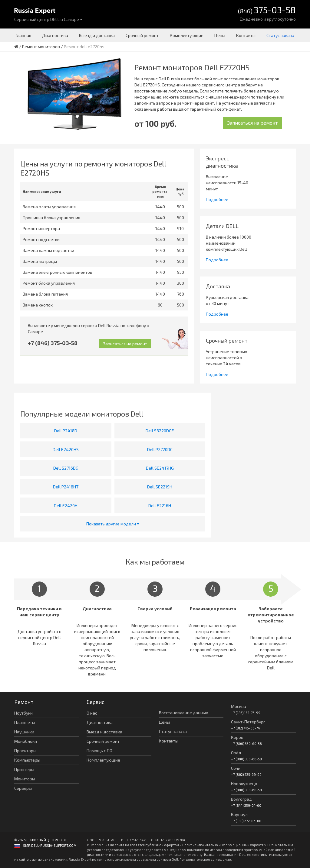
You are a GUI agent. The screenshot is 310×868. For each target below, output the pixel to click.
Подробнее (217, 199)
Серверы (23, 788)
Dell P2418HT (66, 487)
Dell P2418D (66, 431)
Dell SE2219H (160, 487)
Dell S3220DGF (160, 431)
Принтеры (24, 769)
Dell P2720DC (160, 449)
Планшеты (25, 722)
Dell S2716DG (66, 468)
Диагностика (55, 35)
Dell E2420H (66, 506)
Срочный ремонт (142, 35)
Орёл (236, 753)
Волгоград (241, 799)
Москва (239, 706)
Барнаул (239, 814)
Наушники (24, 732)
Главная (23, 35)
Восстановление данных (183, 713)
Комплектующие (187, 35)
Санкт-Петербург (248, 722)
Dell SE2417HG (160, 468)
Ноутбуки (23, 713)
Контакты (246, 35)
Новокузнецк (244, 784)
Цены (220, 35)
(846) (267, 10)
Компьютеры (27, 760)
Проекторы (25, 751)
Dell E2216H (160, 506)
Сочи (236, 768)
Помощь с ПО (99, 751)
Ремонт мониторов (41, 47)
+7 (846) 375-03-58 (53, 343)
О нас (92, 713)
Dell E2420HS (66, 449)
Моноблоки (26, 741)
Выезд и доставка (97, 35)
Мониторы (25, 779)
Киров (237, 737)
